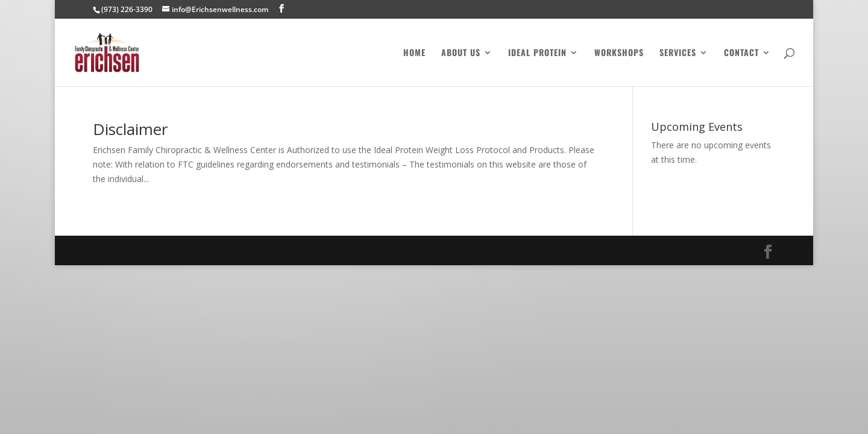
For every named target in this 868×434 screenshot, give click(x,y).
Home (414, 53)
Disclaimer (130, 129)
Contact (741, 53)
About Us (461, 53)
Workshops (619, 53)
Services (678, 53)
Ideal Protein (537, 53)
